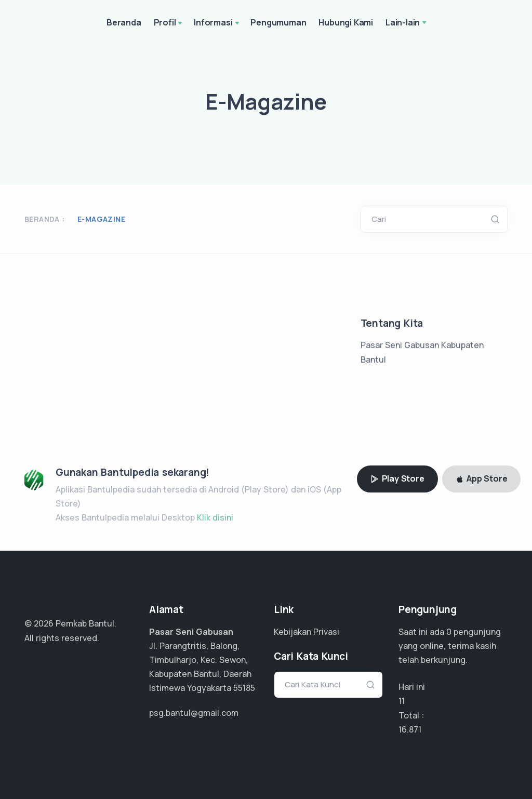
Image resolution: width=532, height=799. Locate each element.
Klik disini (215, 517)
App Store (482, 478)
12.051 (410, 729)
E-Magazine (101, 219)
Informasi (217, 23)
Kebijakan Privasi (307, 632)
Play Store (397, 478)
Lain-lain (403, 22)
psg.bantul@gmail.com (194, 713)
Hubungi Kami (346, 22)
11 (402, 701)
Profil (169, 23)
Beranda (124, 22)
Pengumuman (278, 22)
